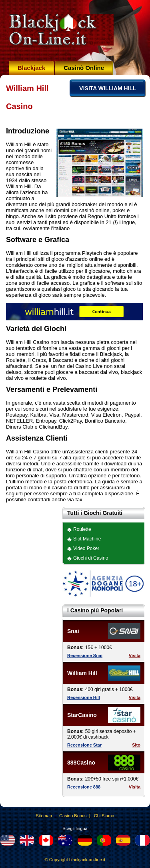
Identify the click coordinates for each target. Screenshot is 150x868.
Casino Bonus (73, 816)
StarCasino (82, 715)
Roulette (82, 529)
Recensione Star (84, 745)
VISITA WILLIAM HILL (108, 88)
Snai (73, 631)
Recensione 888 (84, 787)
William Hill (82, 673)
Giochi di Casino (91, 558)
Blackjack (31, 68)
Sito (136, 745)
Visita (135, 655)
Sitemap (44, 816)
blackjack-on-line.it (87, 860)
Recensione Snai (85, 655)
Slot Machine (87, 539)
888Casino (81, 763)
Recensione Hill (84, 697)
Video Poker (86, 548)
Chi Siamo (104, 816)
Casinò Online (84, 68)
